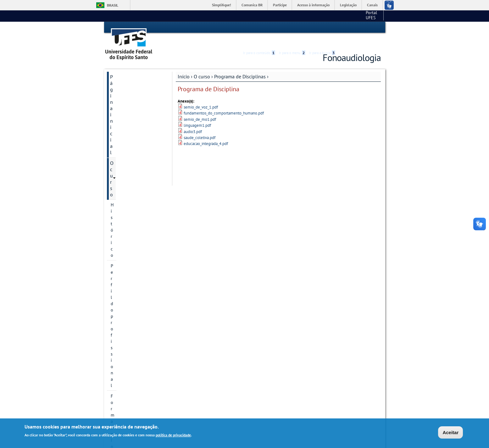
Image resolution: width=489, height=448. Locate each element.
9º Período (127, 236)
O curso (202, 65)
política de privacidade (173, 435)
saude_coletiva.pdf (200, 126)
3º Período (127, 172)
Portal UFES (324, 16)
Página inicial (124, 65)
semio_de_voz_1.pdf (201, 96)
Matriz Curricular (127, 129)
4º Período (127, 182)
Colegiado (120, 257)
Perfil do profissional (131, 97)
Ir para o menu (292, 27)
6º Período (127, 204)
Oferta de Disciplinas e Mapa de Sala (134, 310)
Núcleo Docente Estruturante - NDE (129, 282)
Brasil (113, 5)
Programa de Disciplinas (240, 65)
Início (184, 65)
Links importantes (129, 379)
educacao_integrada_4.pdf (206, 133)
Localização (122, 119)
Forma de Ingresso (128, 108)
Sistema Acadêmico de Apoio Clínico (134, 393)
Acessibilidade (343, 28)
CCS (347, 16)
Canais (372, 5)
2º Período (127, 161)
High (351, 28)
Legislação (348, 5)
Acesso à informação (313, 5)
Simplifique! (222, 5)
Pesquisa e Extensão (132, 340)
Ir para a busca (322, 27)
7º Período (127, 215)
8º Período (127, 225)
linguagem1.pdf (197, 114)
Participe (280, 5)
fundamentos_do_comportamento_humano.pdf (224, 102)
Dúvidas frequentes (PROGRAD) (131, 354)
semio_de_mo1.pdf (200, 108)
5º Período (127, 193)
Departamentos (125, 268)
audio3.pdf (193, 120)
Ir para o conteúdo (259, 27)
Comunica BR (252, 5)
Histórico (119, 87)
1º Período (127, 150)
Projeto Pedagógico (130, 247)
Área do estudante (130, 296)
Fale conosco (369, 16)
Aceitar (450, 432)
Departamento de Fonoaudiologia (129, 327)
